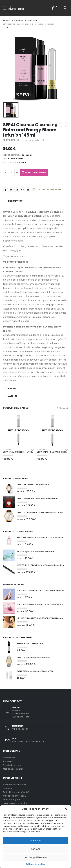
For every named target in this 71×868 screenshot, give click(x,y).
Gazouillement (11, 190)
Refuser (35, 849)
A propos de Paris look (14, 785)
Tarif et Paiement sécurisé (16, 792)
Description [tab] (15, 201)
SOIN (23, 162)
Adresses (8, 761)
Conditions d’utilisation (14, 796)
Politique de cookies (35, 864)
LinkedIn (17, 190)
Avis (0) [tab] (13, 396)
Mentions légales (12, 800)
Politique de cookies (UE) (16, 803)
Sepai (18, 162)
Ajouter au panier (36, 172)
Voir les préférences (35, 858)
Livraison (7, 788)
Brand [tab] (12, 388)
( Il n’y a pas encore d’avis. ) (30, 140)
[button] (66, 809)
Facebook (6, 190)
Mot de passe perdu (13, 769)
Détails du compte (12, 765)
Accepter (36, 840)
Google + (22, 190)
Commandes (10, 758)
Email (28, 190)
